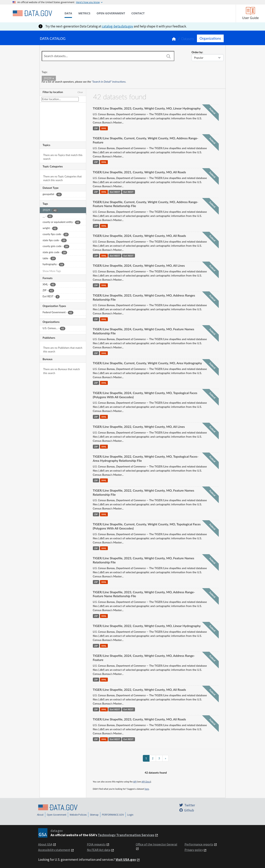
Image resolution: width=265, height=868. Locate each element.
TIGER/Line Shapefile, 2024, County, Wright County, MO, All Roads (139, 236)
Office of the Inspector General (157, 844)
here (147, 789)
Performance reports (199, 844)
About (40, 815)
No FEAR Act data (99, 850)
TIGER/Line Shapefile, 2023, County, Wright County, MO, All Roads (139, 719)
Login (130, 815)
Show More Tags (52, 271)
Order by (197, 52)
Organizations (210, 38)
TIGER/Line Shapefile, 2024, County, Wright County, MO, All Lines (139, 265)
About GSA (45, 844)
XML (104, 128)
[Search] (169, 56)
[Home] (32, 13)
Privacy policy (194, 850)
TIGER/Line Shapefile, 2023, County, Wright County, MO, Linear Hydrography (147, 108)
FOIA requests (96, 844)
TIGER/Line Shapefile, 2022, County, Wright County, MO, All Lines (139, 427)
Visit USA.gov (126, 860)
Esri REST (115, 192)
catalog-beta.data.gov (118, 26)
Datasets (188, 39)
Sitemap (94, 815)
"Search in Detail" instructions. (109, 82)
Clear (80, 92)
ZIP (96, 128)
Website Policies (78, 815)
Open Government (57, 815)
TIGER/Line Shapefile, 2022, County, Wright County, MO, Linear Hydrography (147, 626)
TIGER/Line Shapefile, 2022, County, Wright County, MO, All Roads (139, 690)
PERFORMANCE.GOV (113, 815)
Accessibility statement (54, 850)
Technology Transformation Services (126, 835)
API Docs (146, 782)
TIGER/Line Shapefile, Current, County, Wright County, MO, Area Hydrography (147, 363)
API (135, 782)
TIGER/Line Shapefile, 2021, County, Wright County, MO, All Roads (139, 172)
